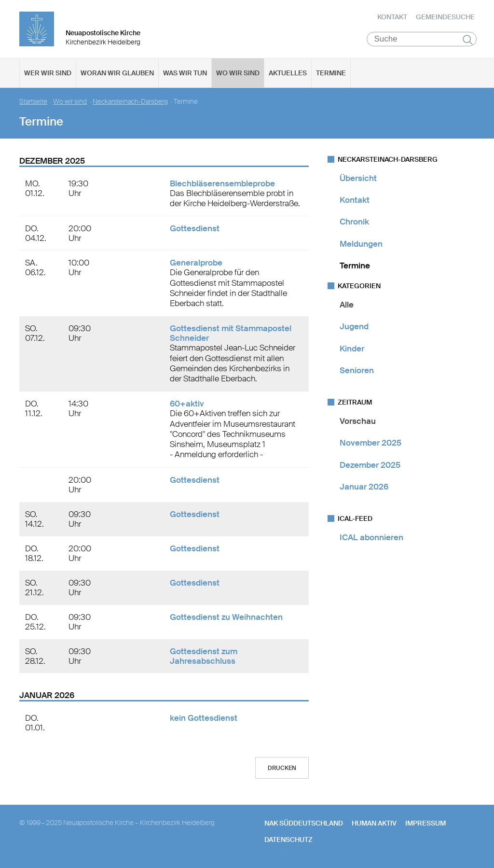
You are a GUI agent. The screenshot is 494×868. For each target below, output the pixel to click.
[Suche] (422, 39)
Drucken (282, 768)
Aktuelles (288, 73)
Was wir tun (185, 73)
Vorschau (358, 421)
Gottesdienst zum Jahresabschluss (204, 656)
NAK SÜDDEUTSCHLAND (304, 823)
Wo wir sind (238, 73)
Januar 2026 (364, 487)
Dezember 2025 (370, 465)
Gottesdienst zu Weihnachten (226, 617)
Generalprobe (196, 263)
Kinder (352, 349)
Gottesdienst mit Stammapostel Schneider (231, 334)
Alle (347, 305)
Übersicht (358, 178)
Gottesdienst (195, 229)
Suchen (468, 40)
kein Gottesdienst (204, 718)
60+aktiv (187, 404)
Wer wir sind (48, 73)
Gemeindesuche (445, 17)
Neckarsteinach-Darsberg (130, 102)
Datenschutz (288, 840)
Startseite (33, 102)
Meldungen (361, 244)
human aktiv (374, 823)
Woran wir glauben (117, 73)
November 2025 (370, 443)
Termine (331, 73)
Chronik (354, 222)
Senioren (357, 370)
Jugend (354, 327)
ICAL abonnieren (371, 537)
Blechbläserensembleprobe (222, 183)
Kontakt (392, 17)
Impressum (425, 823)
